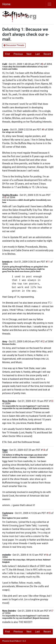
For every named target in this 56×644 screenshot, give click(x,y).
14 (44, 450)
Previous (18, 54)
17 (52, 611)
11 (49, 262)
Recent (47, 54)
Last (38, 54)
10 (5, 197)
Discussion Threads (14, 45)
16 (47, 555)
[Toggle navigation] (49, 4)
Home (6, 4)
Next (29, 54)
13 (52, 401)
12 (43, 342)
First (7, 54)
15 (49, 513)
